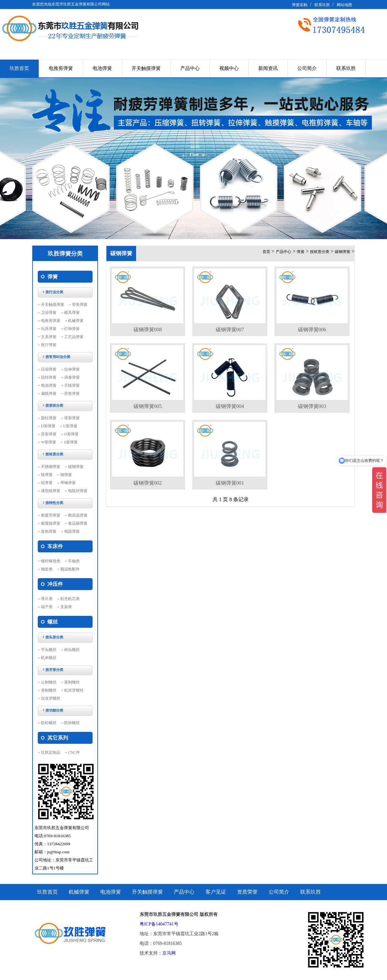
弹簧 (301, 252)
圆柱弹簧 (49, 418)
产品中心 (190, 68)
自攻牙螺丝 (51, 698)
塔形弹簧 (72, 418)
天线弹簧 (72, 385)
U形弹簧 (70, 426)
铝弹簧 (47, 483)
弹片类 (47, 599)
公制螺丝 (49, 682)
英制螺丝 (72, 682)
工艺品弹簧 (74, 337)
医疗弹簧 (49, 345)
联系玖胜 (322, 5)
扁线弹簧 (49, 393)
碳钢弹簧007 (230, 330)
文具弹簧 (49, 337)
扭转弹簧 (49, 377)
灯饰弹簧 (72, 329)
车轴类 (74, 561)
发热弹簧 (49, 531)
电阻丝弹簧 (78, 491)
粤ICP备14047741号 (159, 924)
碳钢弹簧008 (148, 330)
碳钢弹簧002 (148, 483)
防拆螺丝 (72, 723)
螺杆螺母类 (51, 561)
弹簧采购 (300, 5)
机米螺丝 (49, 658)
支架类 (66, 607)
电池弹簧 (102, 68)
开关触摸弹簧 (146, 68)
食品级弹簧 (78, 523)
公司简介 (307, 68)
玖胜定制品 (51, 752)
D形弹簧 (48, 426)
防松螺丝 (49, 723)
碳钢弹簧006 (312, 330)
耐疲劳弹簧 (51, 515)
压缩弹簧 (49, 369)
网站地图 (344, 5)
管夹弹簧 (80, 305)
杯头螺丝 (72, 650)
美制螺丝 (49, 690)
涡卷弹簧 (72, 377)
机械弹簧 (76, 321)
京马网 (169, 953)
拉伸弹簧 (72, 369)
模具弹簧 (72, 313)
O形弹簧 (71, 434)
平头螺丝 (49, 650)
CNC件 (74, 752)
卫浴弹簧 (49, 313)
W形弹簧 (49, 442)
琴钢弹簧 (68, 483)
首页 (266, 252)
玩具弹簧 (49, 329)
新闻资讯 (268, 68)
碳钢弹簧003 (312, 406)
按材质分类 (320, 252)
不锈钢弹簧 (51, 467)
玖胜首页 (19, 68)
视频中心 (229, 68)
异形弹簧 (72, 393)
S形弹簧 (71, 442)
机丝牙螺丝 (74, 690)
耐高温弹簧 (78, 515)
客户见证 (216, 892)
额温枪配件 (70, 569)
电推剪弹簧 (61, 68)
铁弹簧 (47, 475)
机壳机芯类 (70, 599)
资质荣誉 (247, 892)
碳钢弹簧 (76, 467)
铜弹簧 (66, 475)
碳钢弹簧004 (230, 406)
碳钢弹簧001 (230, 483)
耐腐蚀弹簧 (51, 523)
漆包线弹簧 (51, 491)
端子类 (47, 607)
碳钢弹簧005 (148, 406)
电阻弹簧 (72, 531)
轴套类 (47, 569)
